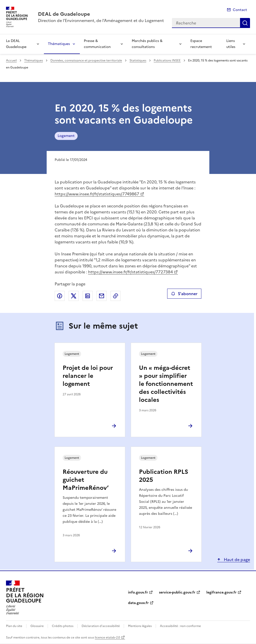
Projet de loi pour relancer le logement (88, 376)
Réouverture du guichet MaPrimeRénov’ (86, 480)
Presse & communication (97, 44)
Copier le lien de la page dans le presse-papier (116, 296)
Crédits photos (63, 626)
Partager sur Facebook (60, 296)
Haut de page (236, 560)
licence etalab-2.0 (107, 638)
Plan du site (14, 626)
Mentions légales (140, 626)
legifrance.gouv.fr (221, 592)
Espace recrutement (201, 44)
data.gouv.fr (138, 603)
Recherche (245, 23)
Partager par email (102, 296)
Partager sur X (74, 296)
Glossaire (37, 626)
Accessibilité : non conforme (180, 626)
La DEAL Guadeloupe (16, 44)
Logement (66, 136)
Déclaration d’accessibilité (101, 626)
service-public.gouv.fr (177, 592)
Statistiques (138, 60)
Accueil (11, 60)
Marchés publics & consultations (147, 44)
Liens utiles (231, 44)
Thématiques (59, 44)
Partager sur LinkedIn (88, 296)
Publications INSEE (167, 60)
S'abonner (184, 294)
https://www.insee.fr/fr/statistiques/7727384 (130, 272)
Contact (240, 10)
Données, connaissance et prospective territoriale (86, 60)
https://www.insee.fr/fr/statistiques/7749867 (97, 194)
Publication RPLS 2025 (164, 476)
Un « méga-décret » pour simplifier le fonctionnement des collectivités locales (166, 384)
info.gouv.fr (138, 592)
